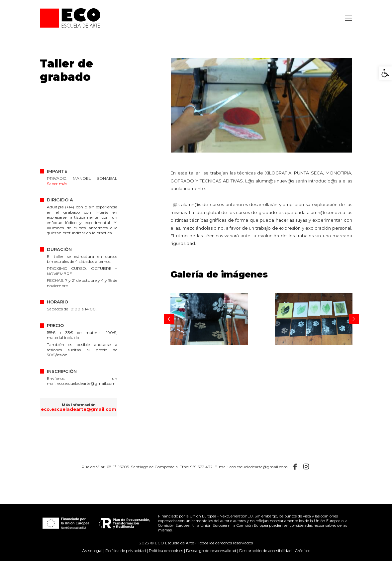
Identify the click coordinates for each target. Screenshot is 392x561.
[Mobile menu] (348, 18)
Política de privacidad (126, 551)
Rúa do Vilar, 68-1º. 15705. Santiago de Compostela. (130, 467)
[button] (385, 73)
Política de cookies (166, 551)
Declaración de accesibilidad (265, 551)
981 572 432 (201, 467)
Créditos (302, 551)
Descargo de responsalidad (211, 551)
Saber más (57, 184)
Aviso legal (92, 551)
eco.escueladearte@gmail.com (87, 383)
